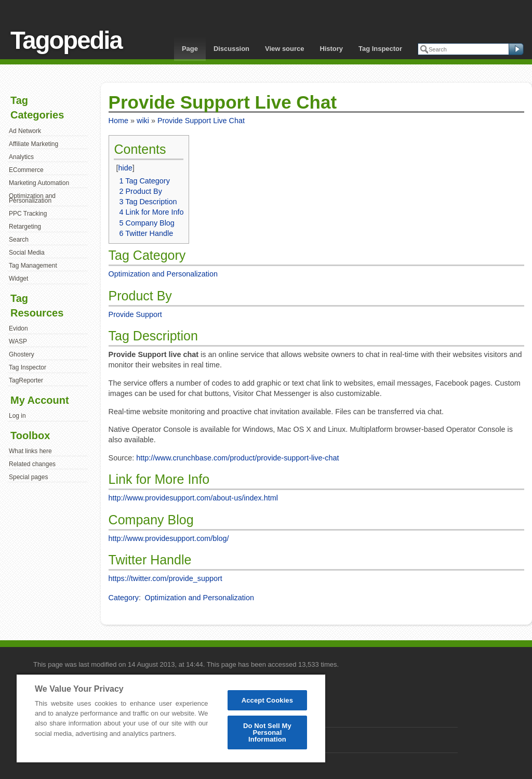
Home (118, 121)
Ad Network (25, 131)
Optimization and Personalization (32, 199)
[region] (171, 718)
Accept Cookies (267, 700)
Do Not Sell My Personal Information (267, 732)
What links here (30, 451)
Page (190, 49)
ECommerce (26, 170)
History (331, 49)
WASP (18, 341)
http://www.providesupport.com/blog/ (169, 538)
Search (19, 240)
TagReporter (26, 380)
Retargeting (25, 227)
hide (125, 168)
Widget (18, 279)
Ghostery (22, 354)
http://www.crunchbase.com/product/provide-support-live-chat (237, 458)
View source (284, 49)
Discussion (231, 49)
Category (124, 598)
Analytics (21, 157)
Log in (17, 416)
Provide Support (135, 314)
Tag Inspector (380, 49)
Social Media (27, 253)
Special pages (28, 477)
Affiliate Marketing (34, 144)
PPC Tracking (28, 214)
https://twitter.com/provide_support (165, 578)
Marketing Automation (39, 183)
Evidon (18, 328)
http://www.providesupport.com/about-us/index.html (193, 498)
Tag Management (33, 266)
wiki (143, 121)
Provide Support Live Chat (201, 121)
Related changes (32, 464)
